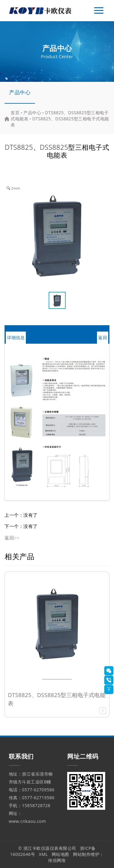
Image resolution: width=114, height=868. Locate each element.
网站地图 (60, 854)
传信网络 (57, 860)
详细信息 (16, 337)
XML (43, 854)
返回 (103, 337)
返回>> (12, 538)
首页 (15, 113)
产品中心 (20, 92)
